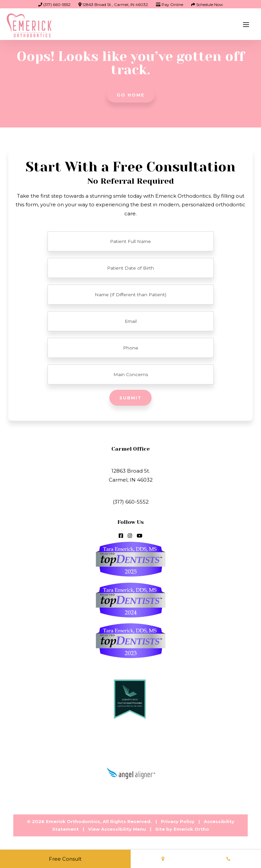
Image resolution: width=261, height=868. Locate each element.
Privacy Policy (178, 821)
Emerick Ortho (191, 829)
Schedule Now (207, 4)
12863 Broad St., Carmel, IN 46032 (113, 4)
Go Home (131, 95)
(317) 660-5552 (54, 4)
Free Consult (65, 859)
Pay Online (170, 4)
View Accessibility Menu (117, 829)
